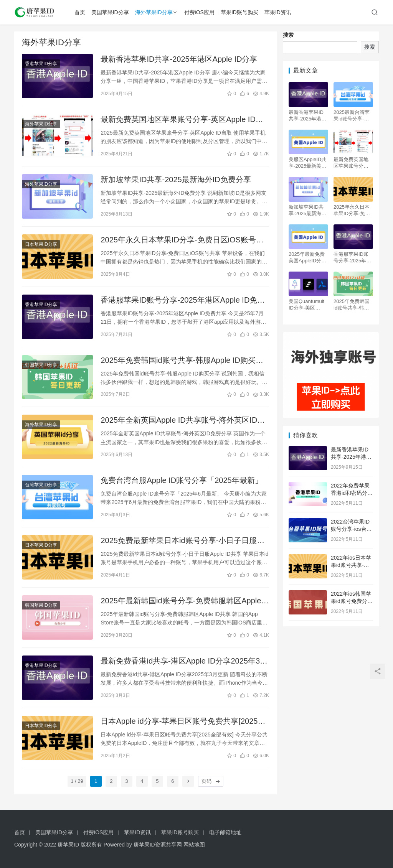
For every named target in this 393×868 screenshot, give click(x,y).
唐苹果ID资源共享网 (158, 845)
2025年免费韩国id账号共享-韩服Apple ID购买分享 (182, 361)
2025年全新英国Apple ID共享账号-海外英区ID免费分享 (183, 421)
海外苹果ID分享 (154, 12)
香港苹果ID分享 (41, 64)
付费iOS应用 (199, 12)
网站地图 (194, 845)
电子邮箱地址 (225, 832)
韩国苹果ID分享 (41, 365)
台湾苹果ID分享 (41, 485)
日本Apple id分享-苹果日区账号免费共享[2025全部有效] (183, 722)
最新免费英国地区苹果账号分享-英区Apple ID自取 (182, 120)
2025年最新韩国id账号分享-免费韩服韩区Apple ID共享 (181, 601)
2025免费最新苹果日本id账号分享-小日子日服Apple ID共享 (179, 541)
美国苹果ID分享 (110, 12)
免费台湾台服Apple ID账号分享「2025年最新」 (181, 480)
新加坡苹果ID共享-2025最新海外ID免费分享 (176, 180)
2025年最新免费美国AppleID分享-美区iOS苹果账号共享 (308, 258)
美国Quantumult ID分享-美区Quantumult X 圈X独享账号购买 (307, 305)
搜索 (288, 35)
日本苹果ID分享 (41, 244)
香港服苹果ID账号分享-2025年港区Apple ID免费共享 (183, 301)
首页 (80, 12)
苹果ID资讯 (278, 12)
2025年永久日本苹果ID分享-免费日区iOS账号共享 (182, 240)
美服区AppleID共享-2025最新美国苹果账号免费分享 (307, 163)
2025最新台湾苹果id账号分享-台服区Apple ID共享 (353, 116)
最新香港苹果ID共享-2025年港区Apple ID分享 (179, 59)
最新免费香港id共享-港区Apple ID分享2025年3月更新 (184, 661)
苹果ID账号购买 (239, 12)
